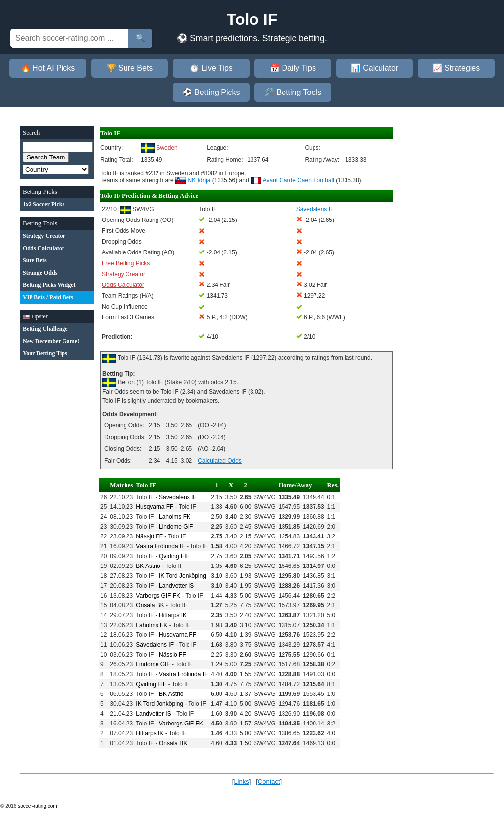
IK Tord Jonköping (183, 576)
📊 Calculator (375, 68)
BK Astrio (148, 566)
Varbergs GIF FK (158, 596)
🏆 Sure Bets (130, 68)
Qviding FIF (174, 556)
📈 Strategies (456, 68)
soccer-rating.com (37, 806)
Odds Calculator (123, 285)
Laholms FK (175, 517)
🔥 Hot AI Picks (48, 68)
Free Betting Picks (126, 263)
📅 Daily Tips (293, 68)
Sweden (167, 147)
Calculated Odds (220, 461)
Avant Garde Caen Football (299, 180)
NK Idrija (199, 180)
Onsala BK (150, 605)
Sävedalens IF (178, 497)
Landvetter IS (176, 586)
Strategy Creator (124, 274)
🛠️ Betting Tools (293, 92)
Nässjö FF (149, 536)
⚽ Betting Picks (211, 92)
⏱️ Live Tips (211, 68)
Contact (269, 781)
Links (241, 781)
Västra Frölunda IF (160, 546)
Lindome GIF (176, 527)
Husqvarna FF (155, 507)
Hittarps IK (173, 615)
